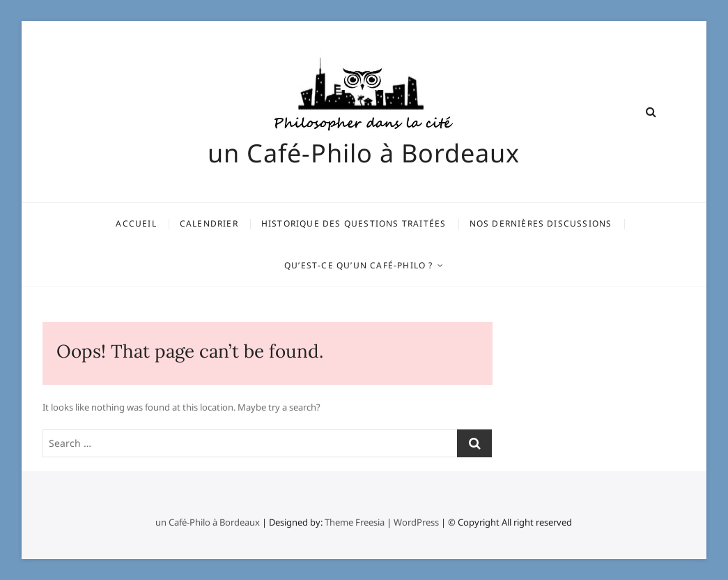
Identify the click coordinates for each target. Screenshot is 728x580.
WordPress (416, 522)
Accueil (136, 223)
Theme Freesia (355, 522)
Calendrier (209, 223)
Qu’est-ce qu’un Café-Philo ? (359, 265)
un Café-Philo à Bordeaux (364, 153)
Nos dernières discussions (541, 223)
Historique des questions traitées (354, 223)
